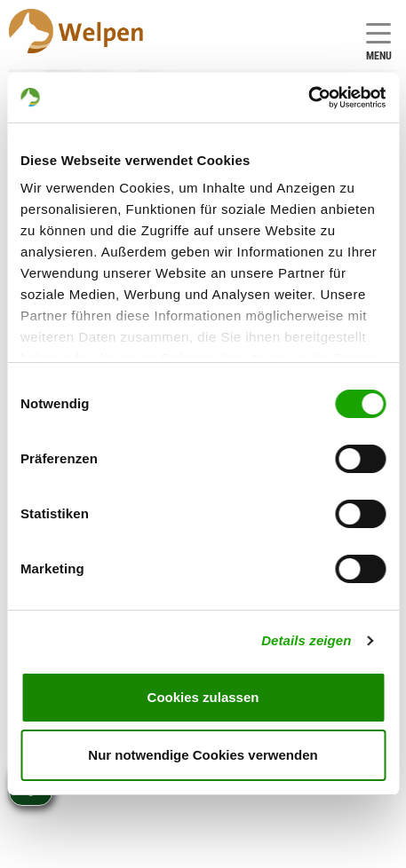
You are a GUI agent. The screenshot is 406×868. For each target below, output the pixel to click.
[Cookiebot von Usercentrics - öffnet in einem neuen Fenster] (308, 98)
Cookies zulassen (203, 697)
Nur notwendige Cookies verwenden (203, 755)
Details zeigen (306, 640)
